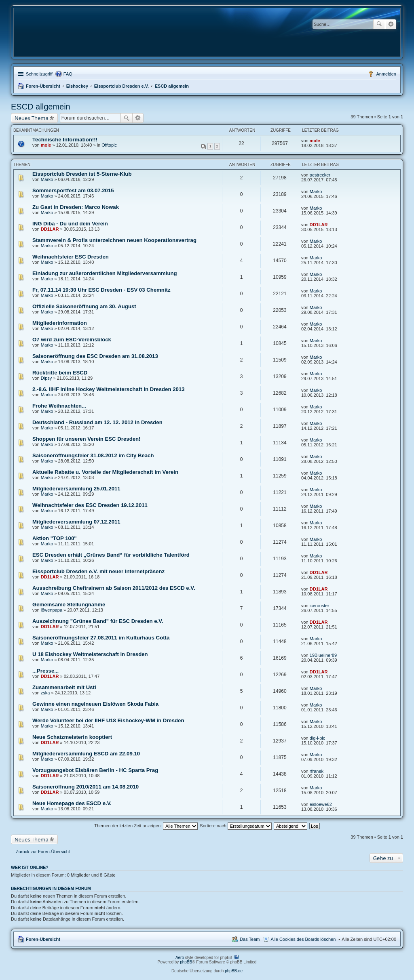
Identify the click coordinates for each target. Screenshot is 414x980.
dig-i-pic (318, 738)
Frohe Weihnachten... (59, 406)
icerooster (319, 606)
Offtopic (109, 145)
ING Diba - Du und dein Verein (70, 224)
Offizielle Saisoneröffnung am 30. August (84, 306)
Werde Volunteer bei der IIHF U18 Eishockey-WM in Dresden (108, 720)
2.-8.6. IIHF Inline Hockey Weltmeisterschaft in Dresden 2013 (108, 389)
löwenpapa (52, 610)
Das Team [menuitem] (250, 939)
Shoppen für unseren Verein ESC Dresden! (86, 439)
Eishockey (77, 86)
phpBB (186, 962)
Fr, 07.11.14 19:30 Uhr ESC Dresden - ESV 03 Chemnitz (101, 290)
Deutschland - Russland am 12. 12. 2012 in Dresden (97, 422)
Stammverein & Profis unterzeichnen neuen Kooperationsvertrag (114, 240)
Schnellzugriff (39, 74)
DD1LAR (50, 229)
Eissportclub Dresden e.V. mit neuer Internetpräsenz (98, 571)
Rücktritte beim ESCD (60, 373)
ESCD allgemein (172, 86)
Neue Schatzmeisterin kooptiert (72, 737)
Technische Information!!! (65, 140)
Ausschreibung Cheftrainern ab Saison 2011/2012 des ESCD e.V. (114, 588)
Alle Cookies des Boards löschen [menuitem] (303, 939)
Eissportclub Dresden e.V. (121, 86)
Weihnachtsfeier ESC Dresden (71, 257)
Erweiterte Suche (391, 24)
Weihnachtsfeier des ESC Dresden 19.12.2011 (90, 505)
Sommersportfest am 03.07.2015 (73, 190)
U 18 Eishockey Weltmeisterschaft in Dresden (90, 654)
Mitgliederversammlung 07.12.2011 (76, 522)
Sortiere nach (236, 826)
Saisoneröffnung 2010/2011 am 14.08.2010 (86, 787)
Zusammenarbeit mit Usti (64, 687)
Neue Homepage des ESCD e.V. (72, 803)
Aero (180, 958)
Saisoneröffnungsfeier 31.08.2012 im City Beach (93, 455)
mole (46, 145)
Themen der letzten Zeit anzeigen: (146, 826)
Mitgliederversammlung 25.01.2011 (76, 489)
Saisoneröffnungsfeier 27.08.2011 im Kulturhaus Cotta (101, 638)
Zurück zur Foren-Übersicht (43, 852)
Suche (379, 24)
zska (45, 693)
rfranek (317, 771)
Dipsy (46, 378)
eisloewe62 (321, 804)
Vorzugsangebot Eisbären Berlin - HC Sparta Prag (95, 770)
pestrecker (320, 175)
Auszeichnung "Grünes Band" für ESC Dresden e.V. (98, 621)
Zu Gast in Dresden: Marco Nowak (76, 207)
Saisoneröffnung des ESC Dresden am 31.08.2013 (95, 356)
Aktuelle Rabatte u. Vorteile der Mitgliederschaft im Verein (105, 472)
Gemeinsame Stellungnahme (69, 605)
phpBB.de (234, 971)
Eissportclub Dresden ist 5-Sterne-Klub (82, 174)
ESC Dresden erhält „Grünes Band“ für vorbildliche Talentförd (111, 555)
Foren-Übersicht (43, 86)
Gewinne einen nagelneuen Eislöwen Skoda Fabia (95, 704)
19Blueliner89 (323, 655)
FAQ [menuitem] (68, 74)
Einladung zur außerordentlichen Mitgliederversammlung (105, 273)
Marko (47, 179)
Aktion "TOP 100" (55, 538)
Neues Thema (32, 118)
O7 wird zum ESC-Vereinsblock (72, 340)
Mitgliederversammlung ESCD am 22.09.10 (86, 754)
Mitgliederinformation (60, 323)
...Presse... (45, 671)
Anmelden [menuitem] (386, 74)
